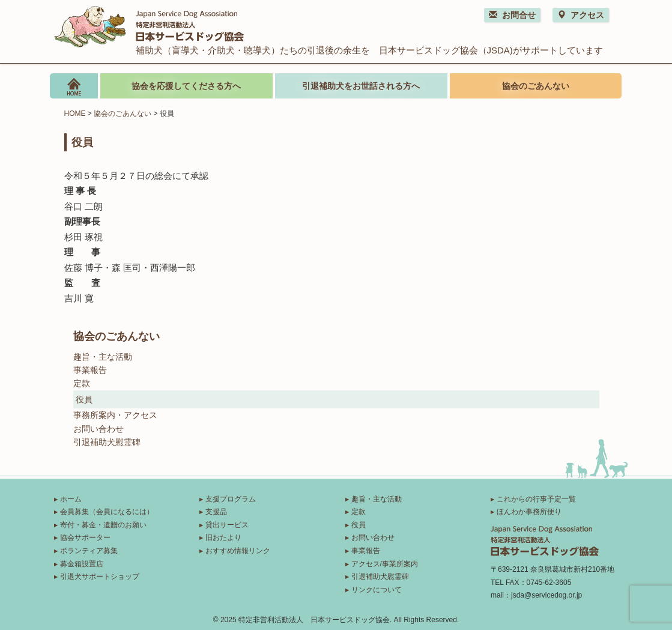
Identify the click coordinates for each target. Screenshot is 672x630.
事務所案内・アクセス (115, 415)
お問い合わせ (98, 429)
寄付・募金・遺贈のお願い (103, 525)
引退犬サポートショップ (100, 577)
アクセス (581, 15)
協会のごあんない (536, 86)
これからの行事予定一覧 (536, 499)
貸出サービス (227, 525)
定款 (82, 383)
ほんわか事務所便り (529, 512)
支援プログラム (231, 499)
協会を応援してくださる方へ (186, 86)
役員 (84, 399)
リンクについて (377, 590)
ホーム (71, 499)
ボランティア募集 (89, 551)
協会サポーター (85, 538)
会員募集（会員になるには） (107, 512)
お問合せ (512, 15)
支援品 (216, 512)
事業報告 (90, 370)
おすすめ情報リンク (238, 551)
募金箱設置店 (82, 564)
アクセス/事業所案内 (385, 564)
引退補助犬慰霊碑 (107, 442)
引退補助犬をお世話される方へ (361, 86)
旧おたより (223, 538)
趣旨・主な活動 (103, 357)
